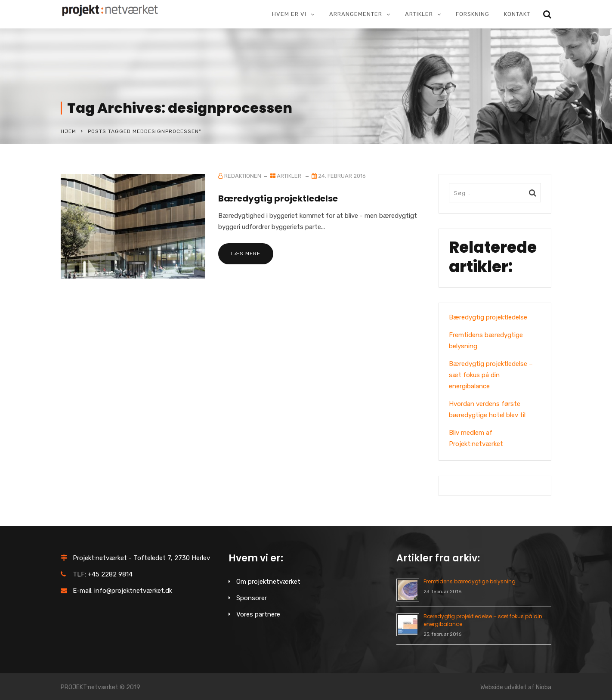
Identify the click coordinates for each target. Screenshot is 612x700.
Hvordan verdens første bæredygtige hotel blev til (487, 409)
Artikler (419, 14)
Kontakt (517, 14)
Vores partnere (258, 614)
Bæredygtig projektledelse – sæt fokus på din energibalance (491, 375)
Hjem (68, 131)
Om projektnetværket (268, 582)
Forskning (473, 14)
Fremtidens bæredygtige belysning (486, 341)
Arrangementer (356, 14)
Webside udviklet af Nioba (516, 687)
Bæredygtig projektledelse (278, 198)
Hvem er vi (289, 14)
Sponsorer (252, 598)
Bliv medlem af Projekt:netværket (476, 438)
